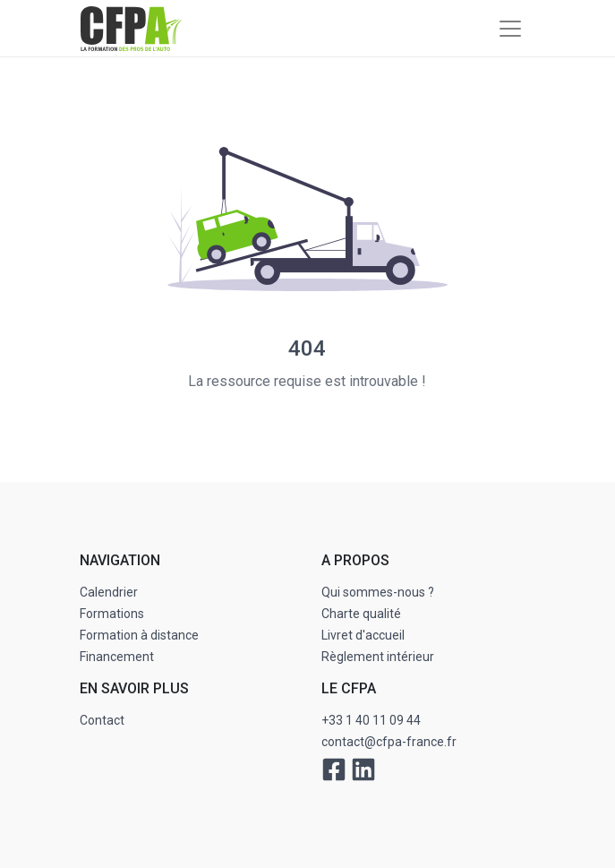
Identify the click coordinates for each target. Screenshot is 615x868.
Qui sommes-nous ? (378, 592)
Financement (117, 657)
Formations (112, 614)
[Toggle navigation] (510, 29)
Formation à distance (139, 635)
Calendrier (109, 592)
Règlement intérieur (378, 657)
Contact (102, 720)
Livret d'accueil (363, 635)
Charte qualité (361, 614)
